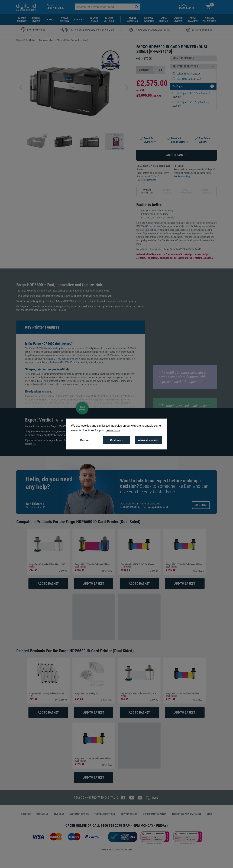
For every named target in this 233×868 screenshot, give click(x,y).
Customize (117, 440)
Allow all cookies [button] (148, 440)
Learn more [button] (113, 430)
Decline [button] (85, 440)
